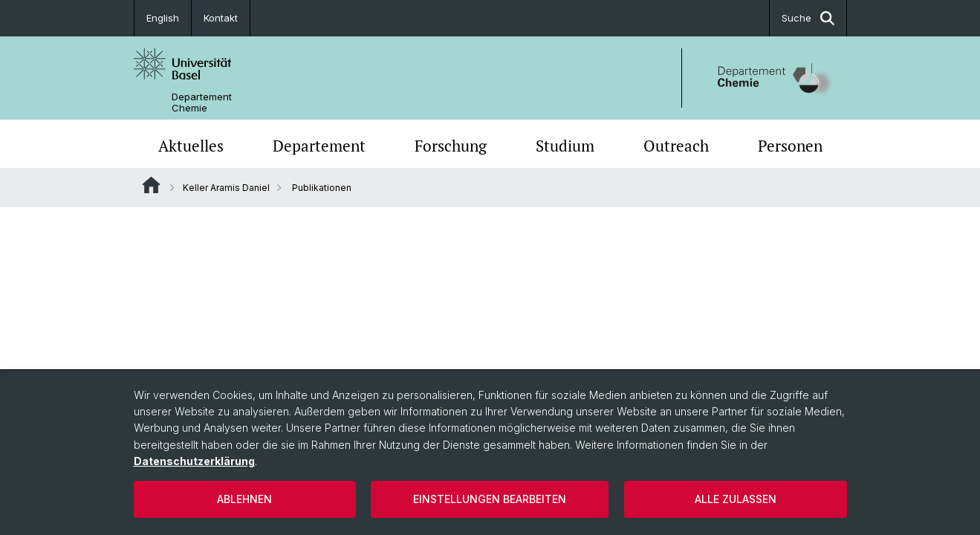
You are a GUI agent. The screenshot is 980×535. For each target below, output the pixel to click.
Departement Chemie (202, 103)
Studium (565, 146)
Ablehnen (244, 499)
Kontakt (221, 18)
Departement (319, 146)
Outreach (676, 146)
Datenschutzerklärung (194, 461)
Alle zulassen (736, 499)
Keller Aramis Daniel (226, 188)
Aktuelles (191, 146)
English (163, 18)
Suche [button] (808, 18)
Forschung (451, 146)
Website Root (151, 185)
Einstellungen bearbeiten (490, 499)
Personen (790, 146)
